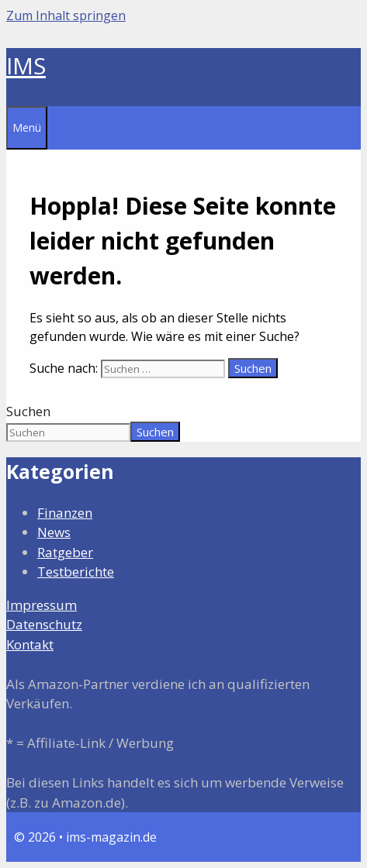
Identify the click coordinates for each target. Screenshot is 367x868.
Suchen (28, 411)
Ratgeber (65, 552)
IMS (26, 65)
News (54, 532)
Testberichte (76, 572)
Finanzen (65, 513)
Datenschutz (44, 624)
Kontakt (30, 644)
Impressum (42, 605)
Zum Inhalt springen (66, 15)
